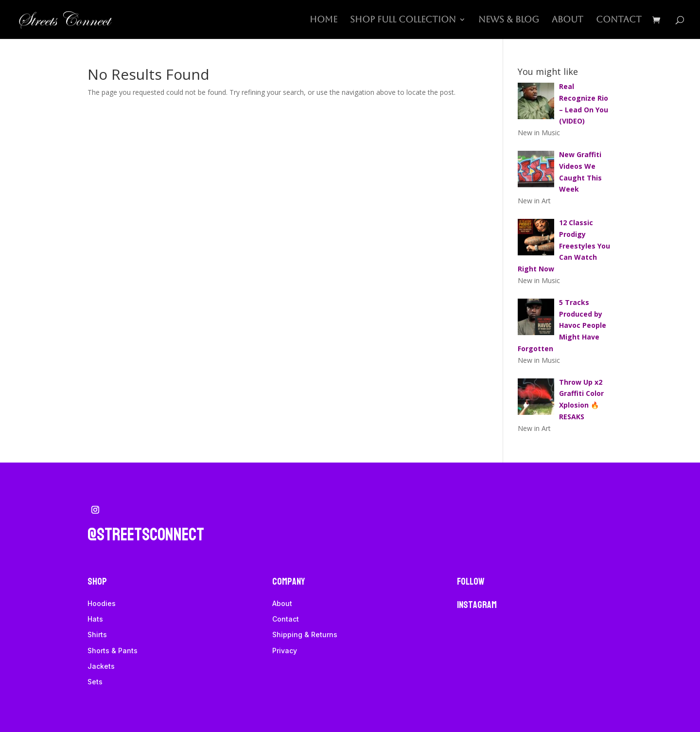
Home (324, 20)
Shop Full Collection (403, 20)
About (568, 20)
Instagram (477, 605)
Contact (619, 20)
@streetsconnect (146, 535)
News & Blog (509, 20)
